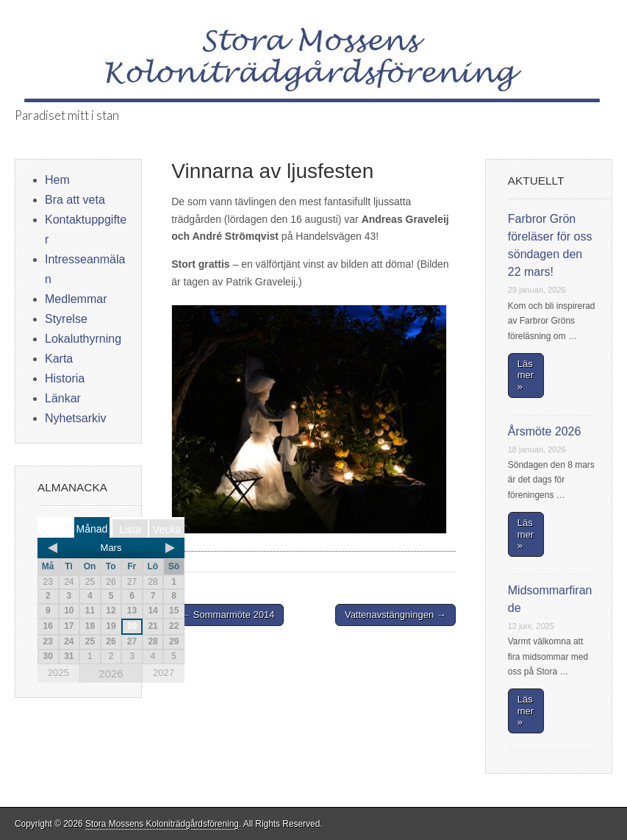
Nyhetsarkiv (76, 418)
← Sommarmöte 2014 (227, 615)
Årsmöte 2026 (545, 431)
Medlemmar (76, 299)
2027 (164, 673)
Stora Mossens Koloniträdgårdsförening (162, 824)
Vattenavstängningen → (395, 615)
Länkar (63, 398)
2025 (58, 673)
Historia (65, 378)
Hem (57, 180)
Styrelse (66, 319)
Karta (59, 359)
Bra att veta (75, 200)
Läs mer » (526, 375)
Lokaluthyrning (83, 339)
